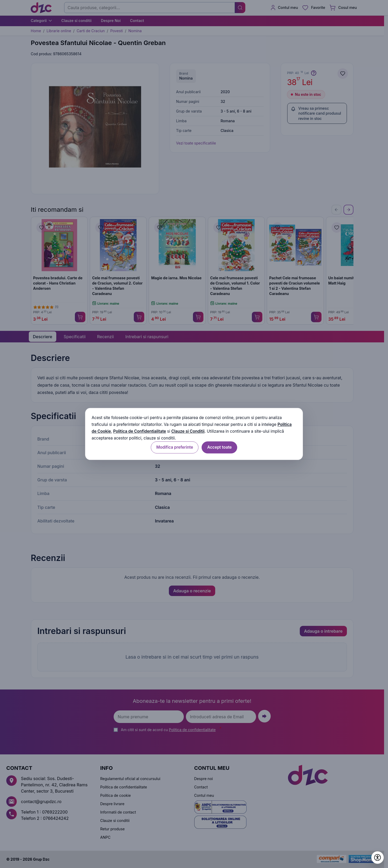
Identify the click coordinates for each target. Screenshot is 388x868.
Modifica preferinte (175, 447)
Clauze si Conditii (188, 431)
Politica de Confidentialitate (140, 431)
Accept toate (219, 447)
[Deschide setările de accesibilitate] (378, 858)
